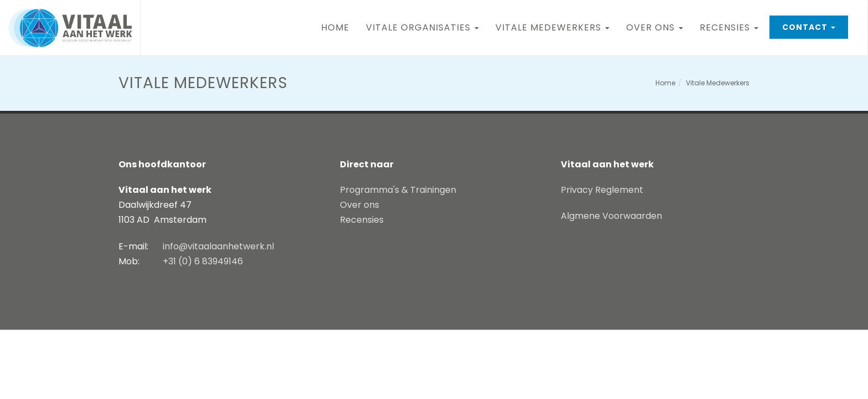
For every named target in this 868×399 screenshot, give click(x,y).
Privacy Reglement (602, 190)
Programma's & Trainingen (398, 190)
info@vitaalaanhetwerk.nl (218, 246)
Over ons (659, 23)
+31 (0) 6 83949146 (203, 261)
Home (335, 27)
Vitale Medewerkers (557, 23)
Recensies (733, 23)
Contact (815, 24)
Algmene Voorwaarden (611, 216)
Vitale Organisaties (427, 23)
